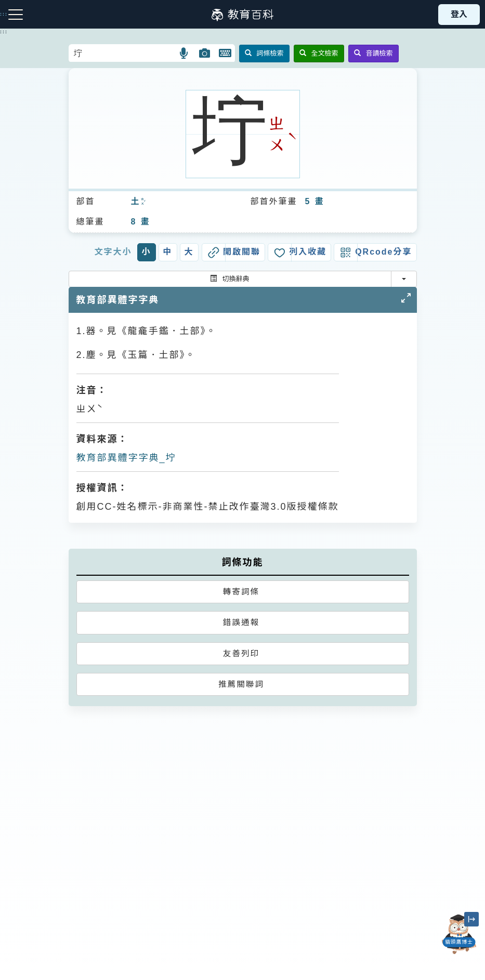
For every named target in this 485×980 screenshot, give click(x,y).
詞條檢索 (264, 53)
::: (4, 32)
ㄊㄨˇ (142, 202)
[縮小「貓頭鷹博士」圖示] (471, 919)
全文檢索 (319, 53)
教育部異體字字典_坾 (126, 458)
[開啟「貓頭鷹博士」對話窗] (459, 934)
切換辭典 (230, 279)
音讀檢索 (373, 53)
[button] (184, 53)
